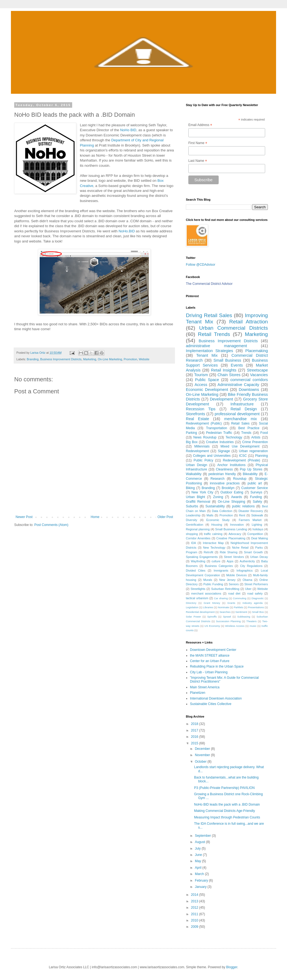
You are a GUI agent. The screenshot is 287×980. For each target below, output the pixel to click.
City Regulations (251, 566)
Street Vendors (234, 557)
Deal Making (260, 538)
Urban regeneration (253, 451)
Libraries (208, 607)
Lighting (257, 525)
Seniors (234, 584)
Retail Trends (214, 334)
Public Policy (203, 460)
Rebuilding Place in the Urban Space (217, 666)
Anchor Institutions (231, 465)
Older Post (165, 517)
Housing (217, 525)
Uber (248, 589)
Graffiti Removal (198, 502)
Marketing (90, 359)
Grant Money (212, 603)
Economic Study (218, 520)
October (201, 762)
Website (144, 359)
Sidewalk (257, 515)
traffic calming (213, 534)
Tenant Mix (207, 355)
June (199, 855)
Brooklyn (228, 488)
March (200, 874)
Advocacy (235, 534)
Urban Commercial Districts (233, 328)
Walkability (194, 474)
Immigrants (221, 571)
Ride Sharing (229, 552)
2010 (195, 920)
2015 (195, 743)
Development (222, 399)
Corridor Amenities (198, 538)
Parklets (238, 607)
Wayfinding (198, 561)
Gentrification (195, 525)
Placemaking (257, 351)
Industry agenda (253, 603)
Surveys (256, 492)
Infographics (244, 571)
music (253, 626)
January (201, 887)
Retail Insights (224, 370)
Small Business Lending (231, 529)
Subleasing (244, 617)
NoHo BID (128, 130)
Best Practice (249, 428)
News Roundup (205, 437)
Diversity (191, 520)
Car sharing (221, 598)
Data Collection (222, 511)
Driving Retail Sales (209, 315)
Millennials (202, 446)
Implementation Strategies (210, 351)
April (199, 868)
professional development (237, 414)
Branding (33, 359)
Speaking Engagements (202, 557)
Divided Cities (196, 571)
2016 (195, 737)
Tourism (201, 375)
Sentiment (241, 612)
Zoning (218, 497)
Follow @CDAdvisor (201, 265)
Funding (256, 497)
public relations (243, 506)
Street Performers (256, 584)
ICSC (243, 456)
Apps (230, 561)
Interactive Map (213, 543)
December (203, 749)
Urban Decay (259, 557)
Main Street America (205, 687)
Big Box (192, 442)
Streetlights (198, 589)
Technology (234, 437)
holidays (258, 529)
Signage (224, 451)
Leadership (193, 515)
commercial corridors (249, 380)
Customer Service (255, 488)
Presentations (256, 607)
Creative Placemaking (231, 538)
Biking (190, 488)
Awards (236, 497)
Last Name (198, 161)
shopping (192, 534)
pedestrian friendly (222, 474)
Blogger (232, 967)
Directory (191, 603)
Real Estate (197, 419)
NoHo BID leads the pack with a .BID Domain (227, 805)
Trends (246, 433)
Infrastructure (242, 404)
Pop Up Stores (251, 469)
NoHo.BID (127, 231)
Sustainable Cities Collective (211, 704)
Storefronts (195, 414)
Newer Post (24, 517)
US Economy (212, 626)
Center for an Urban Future (210, 661)
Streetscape (257, 370)
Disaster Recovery (251, 511)
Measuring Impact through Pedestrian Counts (227, 817)
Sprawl (227, 617)
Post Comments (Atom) (51, 525)
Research (217, 479)
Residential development (200, 612)
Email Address (200, 125)
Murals (208, 580)
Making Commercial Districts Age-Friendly (225, 811)
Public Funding (213, 584)
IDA (194, 543)
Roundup (240, 479)
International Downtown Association (216, 698)
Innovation (237, 525)
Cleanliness (224, 469)
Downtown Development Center (213, 650)
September (203, 836)
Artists (256, 437)
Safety (257, 502)
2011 (195, 914)
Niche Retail (240, 548)
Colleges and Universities (212, 456)
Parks (259, 548)
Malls (210, 515)
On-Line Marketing (110, 359)
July (198, 849)
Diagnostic (258, 598)
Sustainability (215, 506)
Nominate (223, 607)
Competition (255, 534)
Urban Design (197, 465)
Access (201, 385)
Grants (231, 603)
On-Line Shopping (232, 502)
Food (264, 433)
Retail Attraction (249, 322)
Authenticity (247, 561)
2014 (195, 895)
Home (95, 517)
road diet (234, 593)
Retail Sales (240, 423)
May (198, 861)
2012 (195, 908)
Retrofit (208, 552)
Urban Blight (195, 497)
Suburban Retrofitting (225, 589)
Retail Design (244, 409)
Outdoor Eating (232, 492)
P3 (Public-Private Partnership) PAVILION (224, 788)
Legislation (192, 607)
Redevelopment (197, 451)
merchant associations (206, 593)
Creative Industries (220, 442)
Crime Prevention (255, 442)
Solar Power (193, 617)
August (200, 842)
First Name (198, 143)
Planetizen (198, 693)
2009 (195, 927)
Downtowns (249, 390)
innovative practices (225, 483)
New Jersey (227, 580)
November (203, 755)
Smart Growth (254, 552)
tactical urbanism (197, 598)
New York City (203, 492)
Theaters (251, 621)
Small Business (227, 360)
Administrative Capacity (238, 385)
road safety (255, 593)
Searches (225, 612)
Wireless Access (235, 626)
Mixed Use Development (240, 446)
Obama (248, 580)
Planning (261, 456)
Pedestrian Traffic (219, 433)
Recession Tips (201, 409)
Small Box (258, 612)
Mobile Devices (237, 575)
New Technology (214, 548)
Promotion (131, 359)
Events (237, 365)
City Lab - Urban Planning (209, 672)
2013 (195, 901)
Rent (242, 515)
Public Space (207, 380)
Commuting (240, 598)
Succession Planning (228, 621)
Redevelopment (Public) (204, 423)
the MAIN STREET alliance (210, 656)
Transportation (217, 428)
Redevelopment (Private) (241, 460)
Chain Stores (229, 375)
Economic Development (207, 390)
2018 (195, 724)
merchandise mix (241, 419)
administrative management (216, 346)
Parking (191, 433)
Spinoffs (212, 617)
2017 (195, 730)
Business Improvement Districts (61, 359)
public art (255, 483)
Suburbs (192, 506)
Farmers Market (250, 520)
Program (191, 552)
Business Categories (219, 566)
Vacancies (259, 375)
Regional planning (198, 529)
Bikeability (250, 474)
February (202, 880)
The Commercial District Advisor (209, 284)
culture (216, 561)
